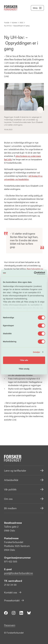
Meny (37, 8)
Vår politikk (24, 489)
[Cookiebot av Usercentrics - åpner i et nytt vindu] (34, 273)
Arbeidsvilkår (24, 480)
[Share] (40, 110)
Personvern (10, 625)
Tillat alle (24, 360)
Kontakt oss (13, 592)
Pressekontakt (14, 600)
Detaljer (37, 352)
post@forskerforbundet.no (18, 573)
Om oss (24, 499)
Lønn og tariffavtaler (24, 471)
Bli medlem (24, 508)
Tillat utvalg (24, 369)
